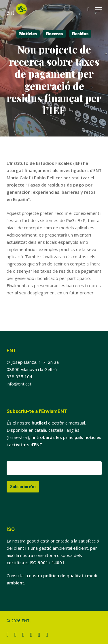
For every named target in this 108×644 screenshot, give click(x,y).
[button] (98, 9)
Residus (80, 34)
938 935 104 (19, 377)
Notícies (28, 34)
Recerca (54, 34)
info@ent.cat (19, 384)
